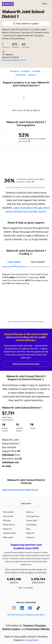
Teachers (28, 626)
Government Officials (38, 629)
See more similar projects (26, 110)
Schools (32, 75)
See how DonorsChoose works (26, 364)
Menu (45, 4)
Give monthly (8, 516)
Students (26, 71)
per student (38, 262)
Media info (30, 533)
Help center (26, 504)
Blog (28, 529)
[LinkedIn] (22, 608)
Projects (15, 71)
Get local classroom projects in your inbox (26, 615)
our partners (31, 640)
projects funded (38, 580)
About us (30, 512)
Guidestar (42, 573)
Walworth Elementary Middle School (20, 490)
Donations (21, 75)
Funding (36, 71)
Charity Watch (11, 573)
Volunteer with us (10, 533)
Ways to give (8, 537)
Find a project (8, 512)
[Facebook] (30, 608)
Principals (40, 626)
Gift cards (7, 520)
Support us (7, 529)
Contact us (30, 537)
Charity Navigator (26, 573)
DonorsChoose (8, 4)
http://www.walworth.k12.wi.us (14, 60)
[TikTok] (38, 608)
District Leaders (11, 629)
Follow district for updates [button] (26, 24)
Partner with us (9, 525)
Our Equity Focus (33, 516)
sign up (27, 239)
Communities (31, 525)
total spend (14, 262)
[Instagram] (14, 608)
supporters (14, 580)
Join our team (32, 520)
